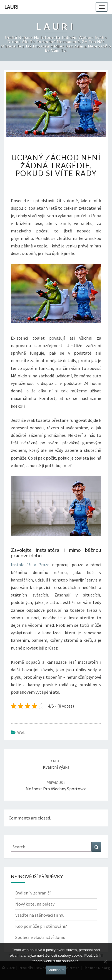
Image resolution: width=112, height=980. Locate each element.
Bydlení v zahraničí (33, 893)
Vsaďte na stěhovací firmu (40, 915)
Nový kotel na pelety (35, 904)
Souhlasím (56, 970)
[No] (105, 962)
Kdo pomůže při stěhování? (41, 926)
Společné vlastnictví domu (40, 937)
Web (21, 732)
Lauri (11, 7)
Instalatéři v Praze (30, 565)
